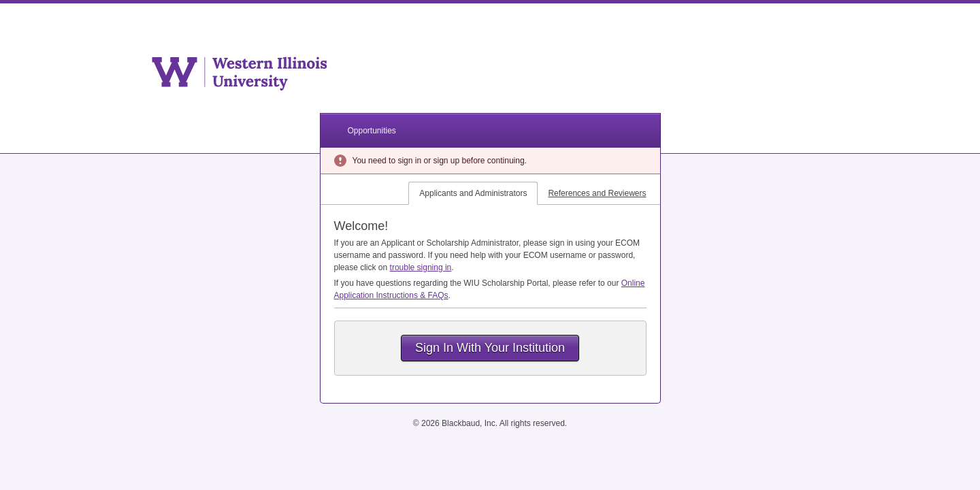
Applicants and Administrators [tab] (473, 193)
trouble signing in (421, 267)
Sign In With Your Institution (490, 348)
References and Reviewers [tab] (597, 193)
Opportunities (372, 131)
